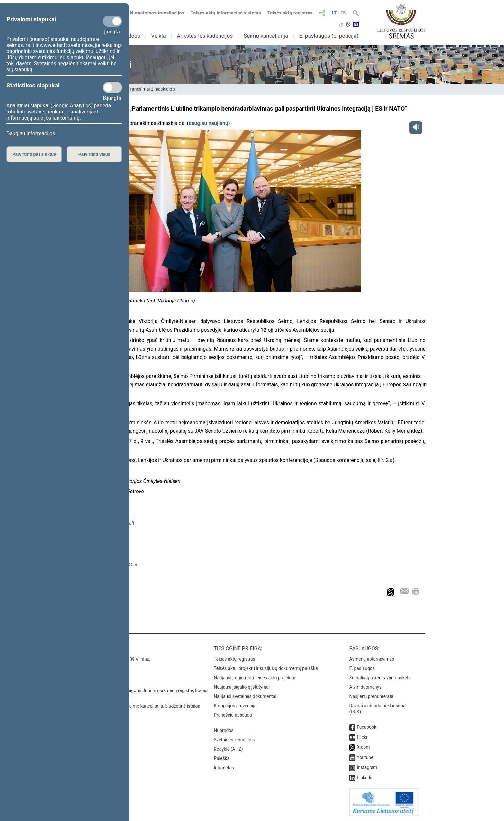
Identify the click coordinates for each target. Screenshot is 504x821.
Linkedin (365, 778)
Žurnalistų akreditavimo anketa (380, 678)
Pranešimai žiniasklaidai (152, 89)
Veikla (158, 36)
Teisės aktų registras (290, 13)
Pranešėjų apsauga (233, 715)
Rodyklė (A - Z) (228, 749)
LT (334, 13)
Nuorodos (224, 730)
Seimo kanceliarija (266, 36)
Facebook (367, 727)
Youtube (365, 757)
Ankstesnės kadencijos (205, 36)
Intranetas (224, 768)
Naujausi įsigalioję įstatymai (242, 687)
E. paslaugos (362, 668)
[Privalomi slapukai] (113, 21)
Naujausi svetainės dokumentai (245, 696)
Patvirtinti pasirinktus (34, 154)
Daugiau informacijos (31, 134)
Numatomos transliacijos (153, 13)
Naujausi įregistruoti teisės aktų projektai (255, 678)
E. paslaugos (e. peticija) (329, 36)
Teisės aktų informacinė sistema (226, 13)
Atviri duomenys (365, 687)
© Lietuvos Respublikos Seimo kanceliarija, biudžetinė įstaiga (139, 706)
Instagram (367, 767)
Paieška (222, 758)
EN (343, 13)
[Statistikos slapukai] (113, 87)
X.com (363, 747)
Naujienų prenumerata (371, 696)
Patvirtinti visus (94, 154)
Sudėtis (131, 36)
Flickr (362, 737)
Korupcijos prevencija (235, 706)
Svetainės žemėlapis (234, 740)
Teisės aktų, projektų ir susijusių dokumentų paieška (266, 668)
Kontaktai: (93, 649)
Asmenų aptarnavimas (372, 659)
